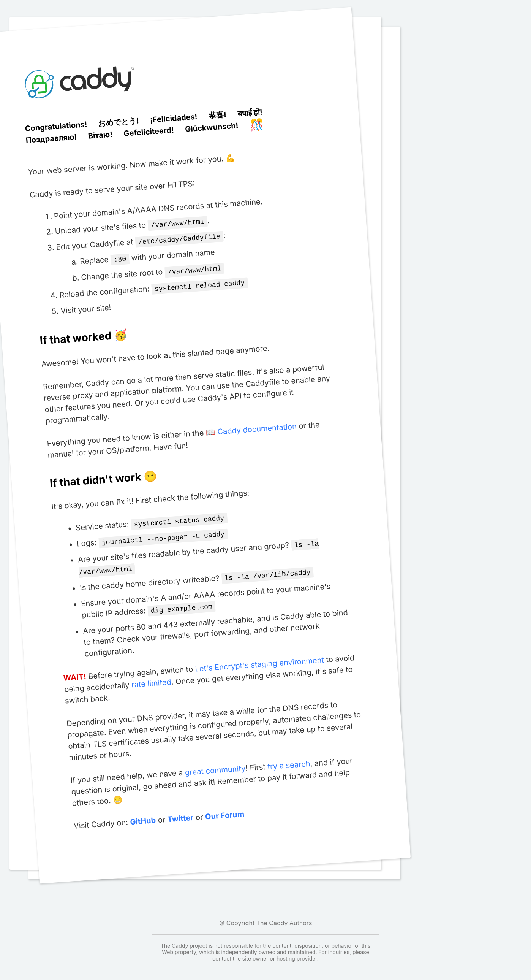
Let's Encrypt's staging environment (259, 656)
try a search (289, 757)
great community (215, 762)
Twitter (180, 810)
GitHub (143, 813)
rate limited (151, 675)
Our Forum (224, 807)
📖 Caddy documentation (251, 426)
